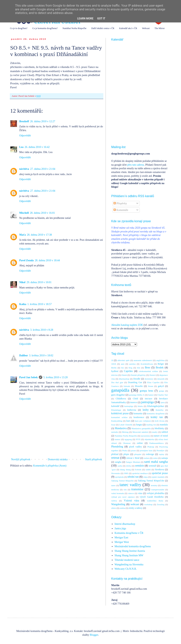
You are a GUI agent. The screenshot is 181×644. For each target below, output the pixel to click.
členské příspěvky (138, 375)
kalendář (115, 406)
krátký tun (157, 417)
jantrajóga (148, 402)
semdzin (139, 466)
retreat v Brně (133, 458)
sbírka (128, 466)
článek (124, 375)
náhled (165, 432)
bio (123, 368)
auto (123, 364)
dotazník (161, 379)
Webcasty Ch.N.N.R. (126, 569)
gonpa (161, 391)
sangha (118, 462)
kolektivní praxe (120, 413)
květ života (160, 421)
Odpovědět (25, 136)
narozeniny (145, 436)
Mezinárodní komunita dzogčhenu (133, 546)
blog (130, 368)
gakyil (161, 386)
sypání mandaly (158, 477)
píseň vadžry (136, 447)
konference (139, 417)
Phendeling (117, 447)
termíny (154, 485)
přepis (126, 454)
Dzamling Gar (135, 382)
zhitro (114, 508)
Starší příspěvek (94, 459)
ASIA (114, 364)
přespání (138, 454)
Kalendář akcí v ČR (128, 28)
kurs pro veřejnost (143, 421)
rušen (155, 458)
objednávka (150, 439)
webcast (135, 504)
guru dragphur (118, 395)
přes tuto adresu (136, 165)
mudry (155, 432)
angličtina (160, 360)
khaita (140, 406)
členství (153, 375)
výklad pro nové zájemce (123, 497)
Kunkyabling (117, 421)
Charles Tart (163, 395)
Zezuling (161, 504)
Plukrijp (151, 447)
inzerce (133, 402)
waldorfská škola (155, 501)
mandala (164, 425)
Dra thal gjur (117, 382)
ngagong (128, 439)
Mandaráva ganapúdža (141, 428)
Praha (125, 450)
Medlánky (159, 428)
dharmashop (124, 379)
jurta (163, 402)
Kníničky (160, 410)
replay (162, 454)
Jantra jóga (120, 528)
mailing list (151, 425)
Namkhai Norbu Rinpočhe (75, 28)
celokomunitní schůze (148, 371)
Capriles (128, 371)
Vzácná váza (131, 501)
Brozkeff (24, 121)
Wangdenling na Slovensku (129, 564)
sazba (120, 466)
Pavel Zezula (26, 260)
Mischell (24, 213)
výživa (114, 501)
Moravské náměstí (140, 432)
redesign (150, 454)
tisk (125, 490)
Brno (147, 368)
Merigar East (122, 538)
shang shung (125, 470)
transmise (137, 489)
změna (122, 508)
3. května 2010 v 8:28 (42, 330)
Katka (23, 304)
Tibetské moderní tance (127, 560)
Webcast (146, 28)
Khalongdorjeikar (156, 406)
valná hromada (118, 493)
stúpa (146, 477)
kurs (128, 421)
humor (151, 395)
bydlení (115, 371)
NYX (138, 439)
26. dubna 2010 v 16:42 (37, 147)
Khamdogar (116, 410)
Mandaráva (121, 428)
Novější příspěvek (21, 459)
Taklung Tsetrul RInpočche (151, 481)
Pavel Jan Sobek (28, 377)
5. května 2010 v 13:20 (56, 377)
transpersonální (158, 490)
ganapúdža (120, 390)
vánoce (131, 493)
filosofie (139, 386)
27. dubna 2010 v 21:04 (43, 169)
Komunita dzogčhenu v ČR (129, 533)
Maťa (23, 235)
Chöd (135, 399)
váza (140, 493)
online (140, 443)
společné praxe (160, 473)
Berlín (114, 368)
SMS (126, 473)
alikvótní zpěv (124, 360)
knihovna (132, 410)
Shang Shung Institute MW (129, 555)
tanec (114, 485)
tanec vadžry (130, 485)
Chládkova (121, 399)
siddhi (148, 470)
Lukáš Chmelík (126, 425)
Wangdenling (118, 504)
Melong (125, 432)
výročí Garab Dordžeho (152, 497)
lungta (139, 425)
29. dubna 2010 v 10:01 (39, 282)
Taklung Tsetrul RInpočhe (122, 481)
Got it (101, 18)
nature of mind (161, 436)
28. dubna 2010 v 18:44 (47, 260)
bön (139, 368)
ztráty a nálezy (136, 508)
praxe (134, 450)
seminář (152, 466)
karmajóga (129, 406)
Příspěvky (120, 203)
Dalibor (24, 355)
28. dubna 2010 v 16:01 (43, 213)
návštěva (24, 169)
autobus (132, 364)
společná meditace (140, 473)
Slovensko (116, 473)
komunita (138, 413)
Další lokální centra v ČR (103, 28)
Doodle (137, 379)
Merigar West (122, 542)
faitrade (127, 386)
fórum (151, 386)
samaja (165, 458)
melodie (115, 432)
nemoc (118, 439)
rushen (146, 458)
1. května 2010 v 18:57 (39, 304)
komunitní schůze (119, 417)
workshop (148, 504)
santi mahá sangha (156, 462)
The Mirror (160, 28)
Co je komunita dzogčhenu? (45, 28)
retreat (115, 458)
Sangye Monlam (133, 462)
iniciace (148, 399)
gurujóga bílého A (137, 395)
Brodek (160, 368)
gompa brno (147, 391)
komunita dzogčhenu (156, 413)
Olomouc (127, 443)
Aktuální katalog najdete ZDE (127, 325)
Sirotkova (159, 470)
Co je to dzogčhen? (19, 28)
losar (113, 425)
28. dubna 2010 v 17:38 (39, 235)
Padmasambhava (156, 443)
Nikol (22, 282)
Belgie (161, 364)
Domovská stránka (58, 459)
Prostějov (160, 450)
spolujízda (119, 477)
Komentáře (121, 210)
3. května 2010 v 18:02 (41, 355)
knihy (146, 410)
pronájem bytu (146, 450)
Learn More (85, 18)
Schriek (138, 470)
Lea (21, 147)
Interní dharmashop (125, 524)
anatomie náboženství (143, 360)
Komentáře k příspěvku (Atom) (50, 466)
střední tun (133, 477)
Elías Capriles (153, 382)
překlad (115, 454)
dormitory (149, 379)
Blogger (94, 635)
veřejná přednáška (155, 493)
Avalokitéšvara (147, 364)
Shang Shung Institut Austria (130, 551)
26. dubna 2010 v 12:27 (43, 121)
